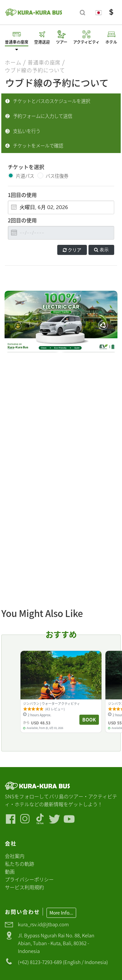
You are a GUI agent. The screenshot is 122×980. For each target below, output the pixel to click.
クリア (72, 250)
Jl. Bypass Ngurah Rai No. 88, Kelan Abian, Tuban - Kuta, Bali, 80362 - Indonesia (56, 943)
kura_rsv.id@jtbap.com (43, 924)
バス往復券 (57, 176)
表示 (101, 250)
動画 (10, 871)
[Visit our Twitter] (54, 819)
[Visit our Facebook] (11, 819)
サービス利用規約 (24, 887)
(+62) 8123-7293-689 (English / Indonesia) (63, 962)
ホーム (13, 62)
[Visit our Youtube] (69, 819)
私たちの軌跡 (20, 864)
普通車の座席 (44, 62)
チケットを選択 (26, 167)
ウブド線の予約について (35, 70)
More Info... (61, 913)
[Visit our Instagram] (25, 819)
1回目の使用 (22, 195)
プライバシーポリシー (29, 879)
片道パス (25, 176)
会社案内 (15, 856)
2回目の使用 (22, 220)
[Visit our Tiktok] (40, 819)
